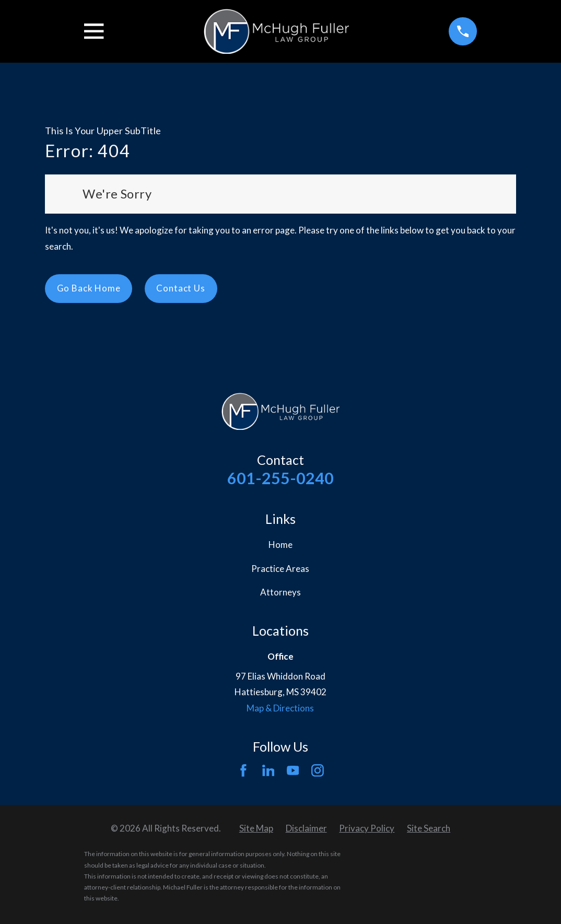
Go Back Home (89, 288)
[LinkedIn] (268, 770)
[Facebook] (243, 770)
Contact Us (181, 288)
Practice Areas (280, 569)
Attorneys (280, 592)
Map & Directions (280, 708)
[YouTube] (293, 770)
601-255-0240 (280, 478)
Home (280, 545)
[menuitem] (256, 829)
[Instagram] (318, 770)
